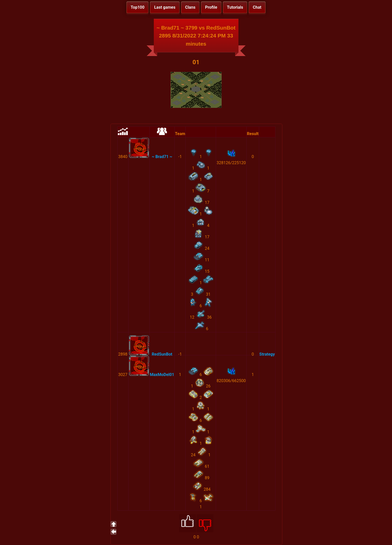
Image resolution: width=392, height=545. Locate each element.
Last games (165, 7)
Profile (211, 7)
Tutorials (235, 7)
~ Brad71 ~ (162, 157)
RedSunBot (162, 354)
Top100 (137, 7)
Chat (257, 7)
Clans (190, 7)
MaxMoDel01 (162, 375)
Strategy (267, 354)
